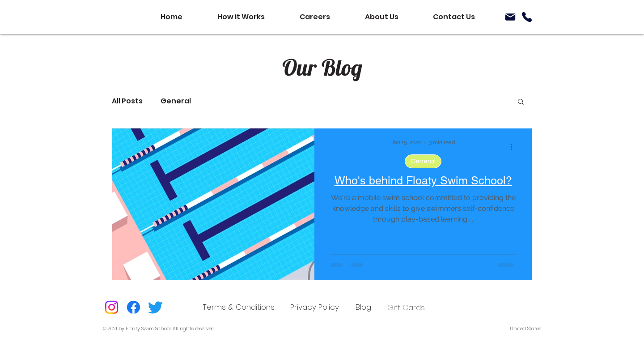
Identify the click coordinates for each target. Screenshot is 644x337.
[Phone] (527, 17)
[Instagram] (112, 307)
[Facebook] (133, 307)
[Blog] (363, 307)
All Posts (127, 101)
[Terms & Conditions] (239, 307)
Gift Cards (406, 307)
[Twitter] (155, 307)
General (176, 101)
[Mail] (510, 17)
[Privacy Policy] (315, 307)
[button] (521, 102)
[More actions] (514, 147)
